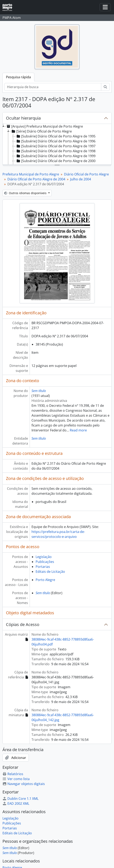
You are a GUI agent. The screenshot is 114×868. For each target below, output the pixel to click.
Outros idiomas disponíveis (26, 193)
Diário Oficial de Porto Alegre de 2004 (36, 179)
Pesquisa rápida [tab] (18, 77)
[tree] (57, 144)
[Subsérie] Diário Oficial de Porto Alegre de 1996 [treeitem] (56, 141)
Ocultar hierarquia (23, 118)
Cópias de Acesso (23, 624)
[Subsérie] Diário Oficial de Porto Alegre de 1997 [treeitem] (56, 146)
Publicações (45, 562)
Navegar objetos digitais (24, 784)
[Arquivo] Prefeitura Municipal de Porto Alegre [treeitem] (44, 126)
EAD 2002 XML (16, 803)
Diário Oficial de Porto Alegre (86, 174)
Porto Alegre (45, 580)
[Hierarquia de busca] (53, 87)
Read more (78, 430)
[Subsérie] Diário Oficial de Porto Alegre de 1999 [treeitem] (56, 156)
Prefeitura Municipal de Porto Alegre (31, 174)
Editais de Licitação (50, 572)
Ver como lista (16, 779)
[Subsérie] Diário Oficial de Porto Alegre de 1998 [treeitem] (56, 151)
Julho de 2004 (81, 179)
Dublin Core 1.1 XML (20, 799)
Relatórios (13, 774)
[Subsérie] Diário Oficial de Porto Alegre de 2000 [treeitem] (56, 161)
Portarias (43, 567)
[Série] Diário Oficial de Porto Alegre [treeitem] (41, 131)
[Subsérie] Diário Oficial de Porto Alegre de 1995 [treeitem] (56, 136)
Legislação (44, 557)
